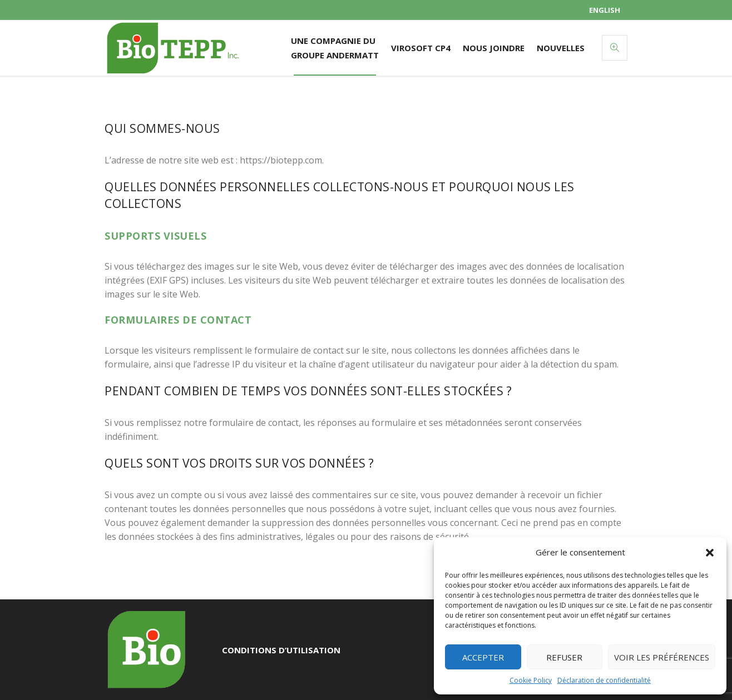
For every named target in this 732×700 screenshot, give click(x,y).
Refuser (564, 657)
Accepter (483, 657)
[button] (710, 553)
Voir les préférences (662, 657)
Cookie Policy (531, 680)
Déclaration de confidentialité (604, 680)
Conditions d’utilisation (281, 650)
